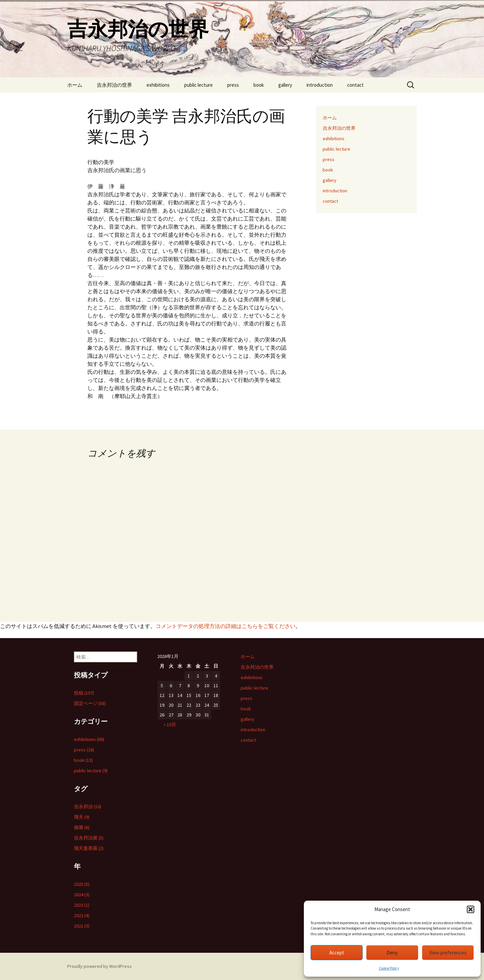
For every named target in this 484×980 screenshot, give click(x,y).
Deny (392, 953)
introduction (320, 85)
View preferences (448, 953)
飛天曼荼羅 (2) (89, 848)
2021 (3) (82, 926)
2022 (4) (82, 915)
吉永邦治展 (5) (89, 838)
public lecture (198, 85)
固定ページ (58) (90, 703)
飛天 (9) (82, 817)
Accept (337, 953)
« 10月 (170, 724)
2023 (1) (82, 905)
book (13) (83, 760)
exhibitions (158, 85)
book (259, 85)
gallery (285, 85)
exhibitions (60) (89, 739)
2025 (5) (82, 884)
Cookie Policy (389, 968)
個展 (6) (82, 827)
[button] (471, 909)
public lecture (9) (91, 771)
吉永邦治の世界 (114, 85)
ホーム (75, 85)
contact (355, 85)
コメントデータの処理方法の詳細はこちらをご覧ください (226, 626)
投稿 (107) (84, 693)
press (233, 85)
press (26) (84, 750)
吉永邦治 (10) (88, 807)
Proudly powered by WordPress (99, 966)
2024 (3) (82, 895)
